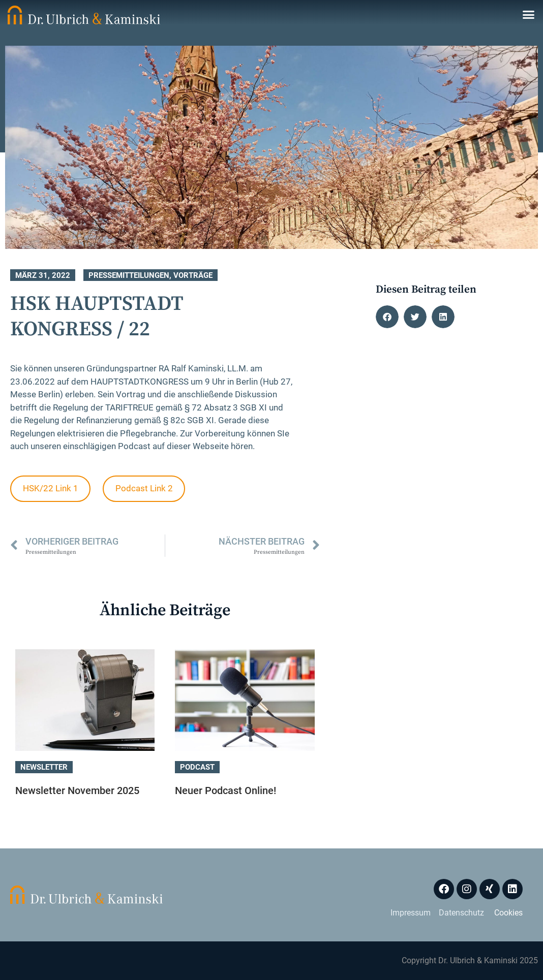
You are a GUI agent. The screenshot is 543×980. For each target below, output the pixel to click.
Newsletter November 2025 (77, 791)
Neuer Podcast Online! (225, 791)
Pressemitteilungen (129, 275)
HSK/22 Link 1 (51, 488)
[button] (529, 15)
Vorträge (193, 275)
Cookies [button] (508, 913)
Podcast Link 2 (144, 488)
